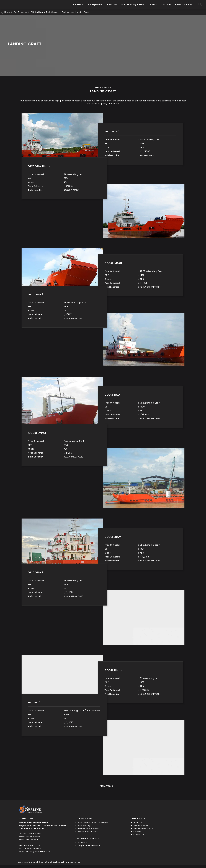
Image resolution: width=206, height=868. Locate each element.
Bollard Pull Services (88, 834)
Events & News (184, 6)
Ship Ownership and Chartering (93, 825)
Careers (152, 6)
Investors (112, 6)
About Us (138, 825)
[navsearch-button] (200, 6)
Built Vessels (52, 15)
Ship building (84, 828)
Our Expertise (95, 6)
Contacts (166, 6)
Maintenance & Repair (88, 831)
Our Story (77, 6)
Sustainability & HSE (132, 6)
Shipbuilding (37, 15)
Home (7, 15)
